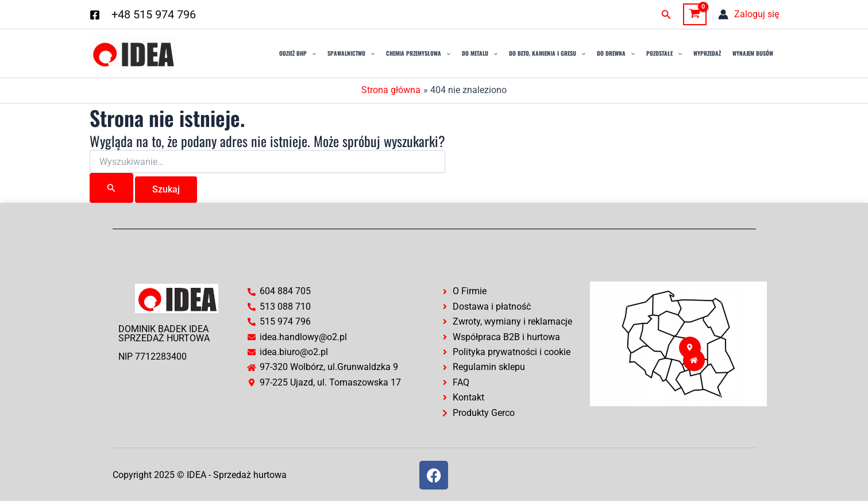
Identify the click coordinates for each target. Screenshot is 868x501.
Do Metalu (480, 53)
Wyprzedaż (707, 53)
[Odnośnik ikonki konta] (749, 14)
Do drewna (616, 53)
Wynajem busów (753, 53)
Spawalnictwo (351, 53)
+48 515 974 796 (154, 14)
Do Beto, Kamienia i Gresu (547, 53)
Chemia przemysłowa (418, 53)
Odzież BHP (298, 53)
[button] (666, 15)
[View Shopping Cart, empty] (695, 14)
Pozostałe (664, 53)
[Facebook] (95, 15)
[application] (311, 53)
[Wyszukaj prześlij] (111, 188)
